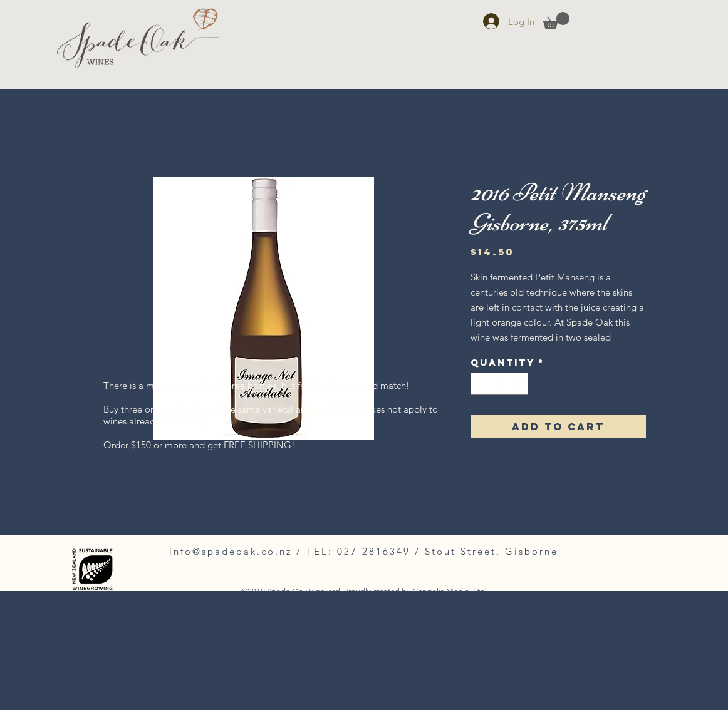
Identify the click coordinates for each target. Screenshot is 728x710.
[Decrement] (480, 384)
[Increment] (519, 384)
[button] (556, 21)
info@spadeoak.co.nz (231, 551)
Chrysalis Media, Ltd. (450, 591)
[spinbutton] (500, 384)
